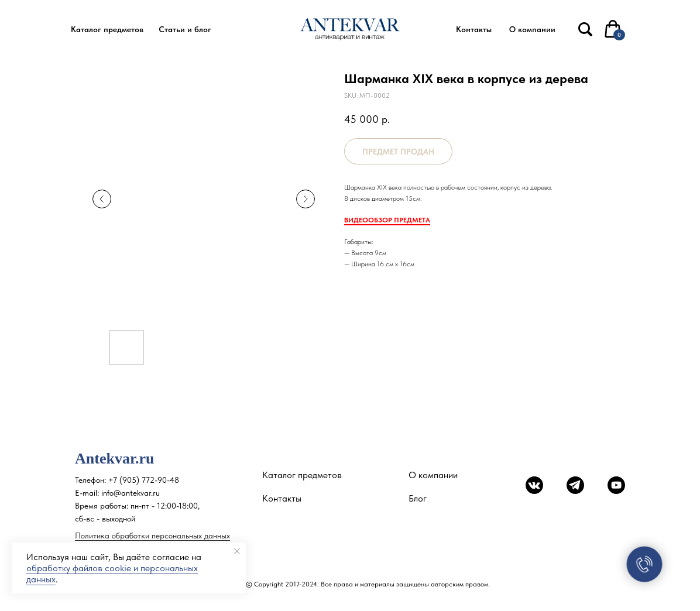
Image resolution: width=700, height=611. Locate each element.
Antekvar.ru (115, 459)
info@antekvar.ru (131, 493)
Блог (418, 498)
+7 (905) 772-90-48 (144, 480)
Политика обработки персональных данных (152, 536)
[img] (585, 29)
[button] (107, 30)
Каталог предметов (302, 475)
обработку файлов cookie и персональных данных (112, 574)
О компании (433, 475)
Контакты (282, 498)
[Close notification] (237, 551)
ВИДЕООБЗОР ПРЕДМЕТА (387, 220)
